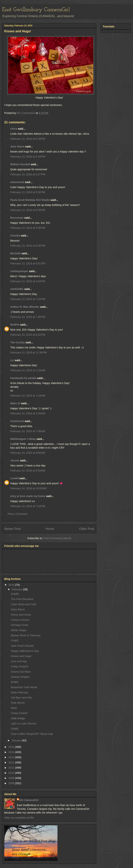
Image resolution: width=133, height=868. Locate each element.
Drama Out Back (21, 672)
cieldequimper (19, 271)
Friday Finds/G (20, 666)
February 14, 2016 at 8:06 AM (28, 453)
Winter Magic (19, 630)
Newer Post (13, 529)
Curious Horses (20, 620)
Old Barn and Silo (21, 698)
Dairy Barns (18, 609)
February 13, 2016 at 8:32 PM (28, 335)
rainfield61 (17, 289)
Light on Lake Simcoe (24, 724)
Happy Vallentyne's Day (25, 651)
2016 (12, 585)
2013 (12, 757)
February (17, 589)
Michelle (15, 253)
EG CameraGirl (29, 800)
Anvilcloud (17, 421)
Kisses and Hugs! (21, 656)
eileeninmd (17, 182)
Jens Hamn (17, 146)
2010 (12, 773)
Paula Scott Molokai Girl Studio (30, 200)
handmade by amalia (23, 378)
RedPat (15, 325)
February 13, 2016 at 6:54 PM (28, 281)
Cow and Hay (19, 661)
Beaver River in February (26, 635)
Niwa (14, 708)
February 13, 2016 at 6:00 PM (28, 246)
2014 (12, 752)
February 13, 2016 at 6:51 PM (28, 263)
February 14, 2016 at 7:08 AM (28, 431)
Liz (12, 360)
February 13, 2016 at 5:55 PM (28, 228)
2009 (12, 778)
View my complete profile (19, 818)
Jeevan (15, 460)
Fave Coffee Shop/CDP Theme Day (32, 734)
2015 (12, 747)
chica (14, 129)
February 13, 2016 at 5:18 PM (28, 139)
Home (50, 529)
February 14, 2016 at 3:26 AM (28, 413)
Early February (20, 692)
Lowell (14, 478)
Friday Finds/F (19, 713)
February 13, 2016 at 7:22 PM (28, 299)
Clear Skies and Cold (23, 604)
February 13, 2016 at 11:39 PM (28, 353)
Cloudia (15, 236)
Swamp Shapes (20, 677)
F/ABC (15, 641)
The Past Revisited (22, 599)
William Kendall (20, 164)
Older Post (87, 529)
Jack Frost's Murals (22, 646)
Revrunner (17, 218)
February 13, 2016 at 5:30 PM (28, 192)
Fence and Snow (21, 615)
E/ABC (15, 682)
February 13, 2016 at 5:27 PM (28, 174)
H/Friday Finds (20, 625)
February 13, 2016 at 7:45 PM (28, 317)
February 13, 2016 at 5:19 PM (28, 157)
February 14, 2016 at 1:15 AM (28, 370)
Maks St (15, 403)
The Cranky (17, 342)
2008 (12, 783)
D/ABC (15, 729)
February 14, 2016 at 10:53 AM (28, 488)
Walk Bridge (18, 718)
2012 (12, 762)
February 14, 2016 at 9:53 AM (28, 471)
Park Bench (18, 703)
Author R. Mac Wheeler (25, 307)
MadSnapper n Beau (23, 439)
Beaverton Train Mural (24, 687)
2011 (12, 768)
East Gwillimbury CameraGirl (36, 10)
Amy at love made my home (28, 496)
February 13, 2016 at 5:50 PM (28, 210)
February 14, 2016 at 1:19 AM (28, 396)
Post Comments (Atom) (57, 538)
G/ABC (15, 594)
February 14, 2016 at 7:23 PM (28, 506)
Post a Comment (17, 514)
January (17, 740)
